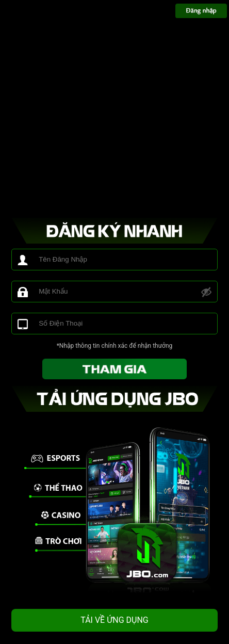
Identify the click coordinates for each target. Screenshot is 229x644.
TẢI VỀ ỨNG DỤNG (114, 620)
